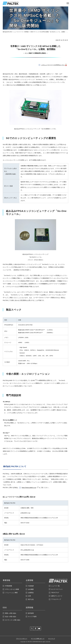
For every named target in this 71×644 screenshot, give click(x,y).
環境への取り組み (11, 613)
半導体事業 (9, 586)
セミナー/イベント (57, 589)
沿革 (29, 596)
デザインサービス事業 (12, 589)
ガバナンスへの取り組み (13, 620)
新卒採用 (31, 613)
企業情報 (29, 580)
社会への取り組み (11, 617)
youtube (39, 628)
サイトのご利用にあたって (38, 639)
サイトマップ (52, 639)
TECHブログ (55, 593)
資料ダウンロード (57, 596)
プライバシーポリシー (22, 639)
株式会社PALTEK (7, 32)
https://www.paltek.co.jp (29, 488)
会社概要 (31, 589)
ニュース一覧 (55, 586)
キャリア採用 (32, 617)
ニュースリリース (18, 32)
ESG (5, 608)
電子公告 (31, 599)
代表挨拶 (31, 586)
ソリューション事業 (11, 593)
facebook (36, 628)
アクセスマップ (56, 599)
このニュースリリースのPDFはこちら (53, 65)
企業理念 (31, 593)
